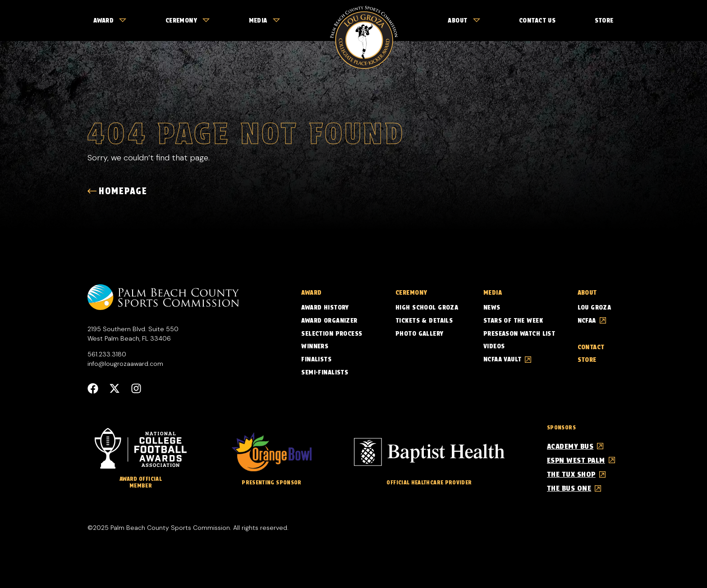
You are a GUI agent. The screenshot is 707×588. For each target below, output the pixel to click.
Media (264, 20)
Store (604, 20)
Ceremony (188, 20)
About (464, 20)
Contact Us (537, 20)
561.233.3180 (107, 354)
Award (110, 20)
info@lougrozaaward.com (125, 364)
